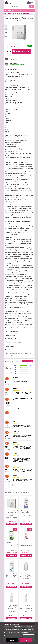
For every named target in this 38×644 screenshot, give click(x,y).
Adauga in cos (12, 524)
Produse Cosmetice (8, 14)
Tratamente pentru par (25, 14)
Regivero (12, 350)
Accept (26, 640)
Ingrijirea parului (16, 14)
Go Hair (31, 48)
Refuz (12, 640)
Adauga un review (28, 361)
